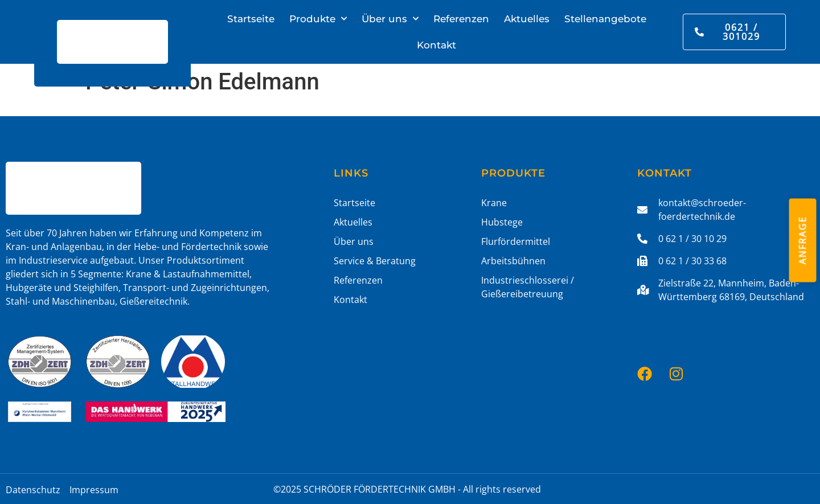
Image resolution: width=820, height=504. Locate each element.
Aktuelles (527, 19)
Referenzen (461, 19)
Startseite (251, 19)
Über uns (390, 19)
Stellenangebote (605, 19)
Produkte (318, 19)
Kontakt (436, 45)
